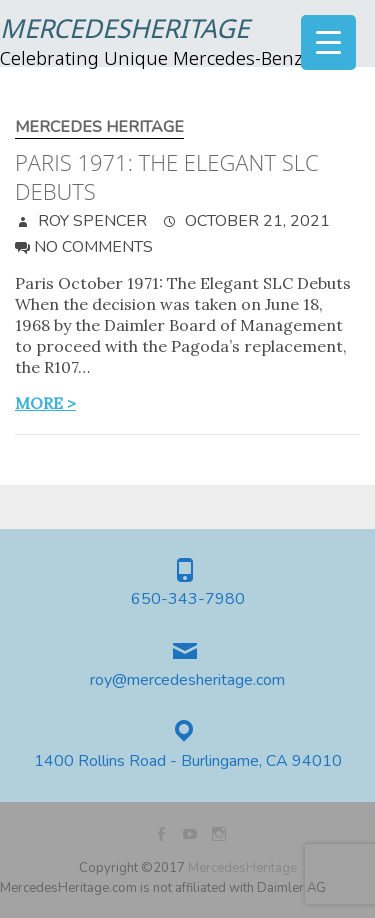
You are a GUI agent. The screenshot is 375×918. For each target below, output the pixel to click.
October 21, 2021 (255, 221)
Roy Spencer (90, 221)
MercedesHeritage (124, 31)
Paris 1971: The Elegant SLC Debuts (167, 176)
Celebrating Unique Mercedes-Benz (151, 60)
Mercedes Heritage (99, 127)
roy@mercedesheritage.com (187, 680)
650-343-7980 (188, 599)
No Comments (93, 247)
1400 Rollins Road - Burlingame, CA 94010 (188, 761)
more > (45, 403)
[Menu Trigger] (328, 42)
